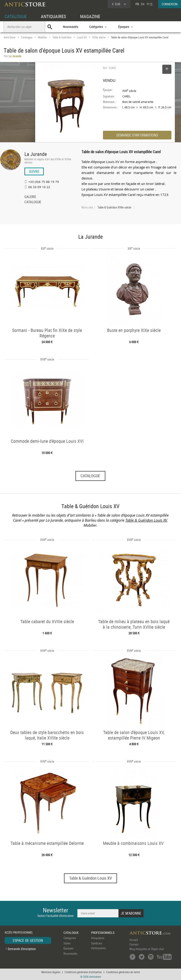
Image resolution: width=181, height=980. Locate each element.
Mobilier (42, 37)
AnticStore (10, 37)
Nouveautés (71, 27)
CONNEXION (170, 4)
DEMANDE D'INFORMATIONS (137, 135)
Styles (67, 943)
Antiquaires (98, 938)
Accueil (134, 940)
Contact (134, 944)
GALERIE (30, 197)
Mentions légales (51, 972)
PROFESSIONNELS (103, 933)
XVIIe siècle (99, 37)
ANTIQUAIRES (53, 16)
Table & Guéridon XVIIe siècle (114, 207)
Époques (68, 948)
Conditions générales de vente (123, 972)
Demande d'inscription (22, 949)
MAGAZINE (90, 16)
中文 (150, 4)
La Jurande (36, 154)
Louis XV (82, 37)
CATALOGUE (16, 16)
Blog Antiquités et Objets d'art (147, 949)
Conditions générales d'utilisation (83, 972)
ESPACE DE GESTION (28, 940)
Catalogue (27, 37)
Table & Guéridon (62, 37)
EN (143, 4)
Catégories (70, 938)
